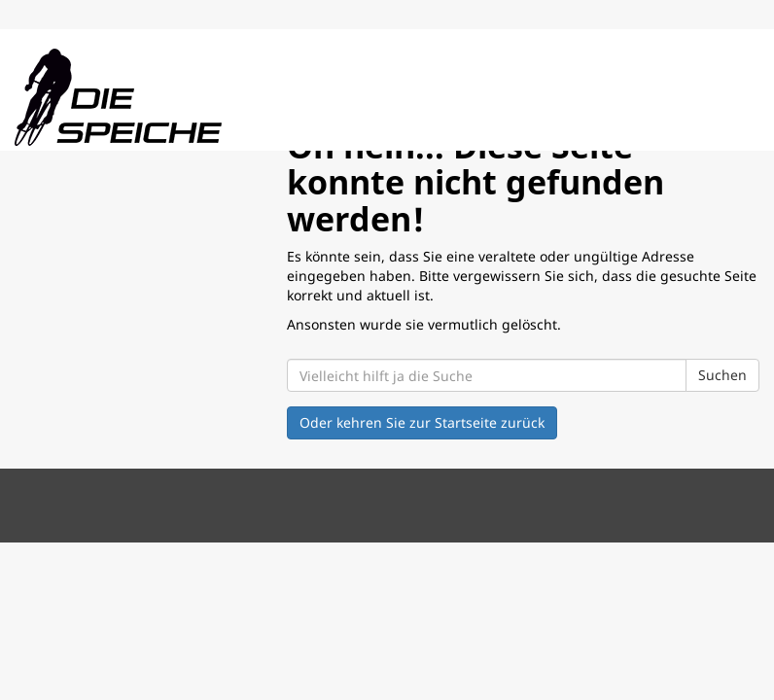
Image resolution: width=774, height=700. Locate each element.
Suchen (722, 375)
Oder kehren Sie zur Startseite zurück (422, 422)
